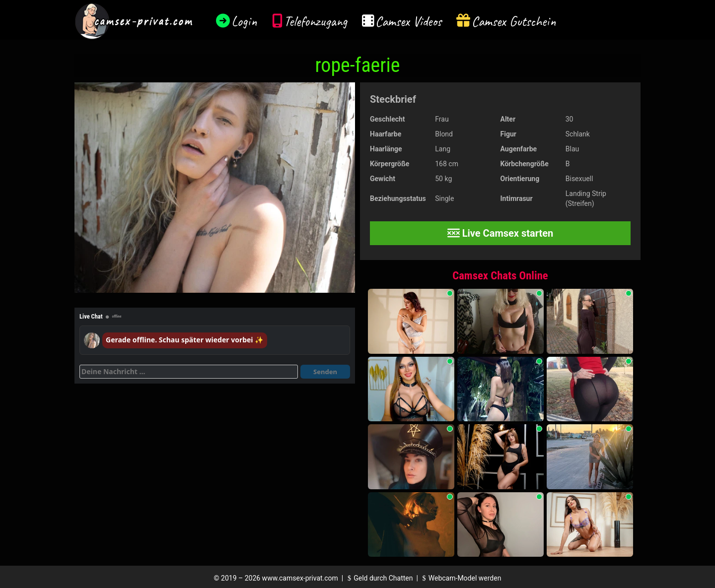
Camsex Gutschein (514, 21)
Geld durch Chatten (379, 578)
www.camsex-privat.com (300, 578)
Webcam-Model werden (460, 578)
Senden (325, 372)
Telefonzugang (316, 21)
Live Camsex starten (500, 233)
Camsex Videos (408, 21)
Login (244, 21)
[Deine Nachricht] (189, 372)
